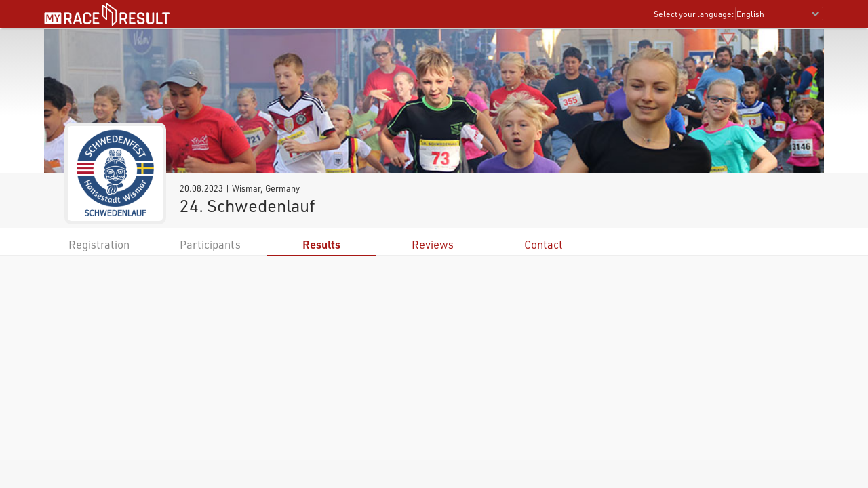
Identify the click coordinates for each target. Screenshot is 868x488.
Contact (544, 244)
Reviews (433, 244)
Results (321, 244)
